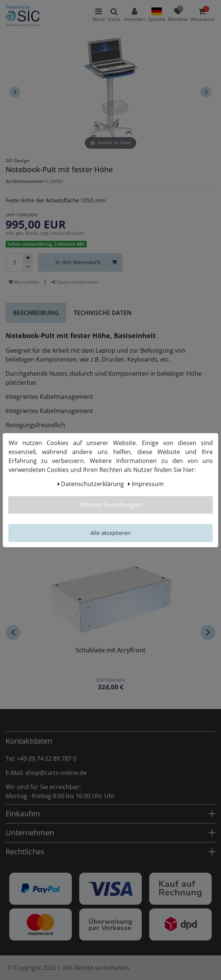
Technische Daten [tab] (103, 313)
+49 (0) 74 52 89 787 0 (47, 759)
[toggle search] (114, 15)
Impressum (146, 484)
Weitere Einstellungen (111, 505)
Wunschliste (24, 282)
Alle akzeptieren (111, 533)
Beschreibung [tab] (36, 313)
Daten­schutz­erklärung (91, 484)
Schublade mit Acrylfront (111, 651)
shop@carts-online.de (56, 773)
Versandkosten (67, 233)
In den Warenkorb (86, 262)
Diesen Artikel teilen (75, 282)
